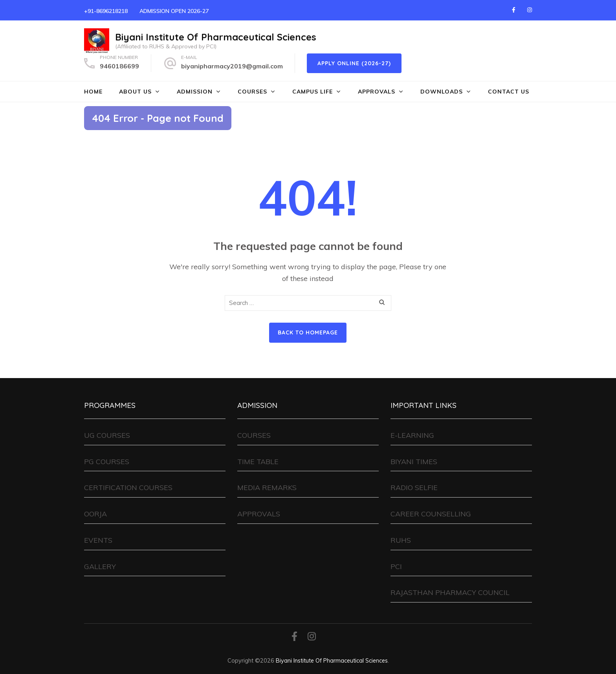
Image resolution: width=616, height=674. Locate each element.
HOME (93, 92)
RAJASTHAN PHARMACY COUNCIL (450, 592)
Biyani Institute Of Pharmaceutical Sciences (216, 37)
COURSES (252, 92)
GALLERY (100, 567)
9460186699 (119, 66)
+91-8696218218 (106, 11)
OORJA (95, 514)
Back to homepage (308, 332)
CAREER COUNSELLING (431, 514)
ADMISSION (195, 92)
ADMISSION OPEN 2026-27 (174, 11)
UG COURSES (107, 435)
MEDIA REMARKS (267, 488)
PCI (396, 567)
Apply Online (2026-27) (354, 63)
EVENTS (98, 540)
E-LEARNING (412, 435)
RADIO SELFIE (414, 488)
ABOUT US (135, 92)
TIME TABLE (258, 462)
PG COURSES (107, 462)
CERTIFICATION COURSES (128, 488)
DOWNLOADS (442, 92)
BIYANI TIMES (414, 462)
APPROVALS (377, 92)
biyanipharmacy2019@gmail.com (232, 66)
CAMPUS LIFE (313, 92)
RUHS (401, 540)
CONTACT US (509, 92)
